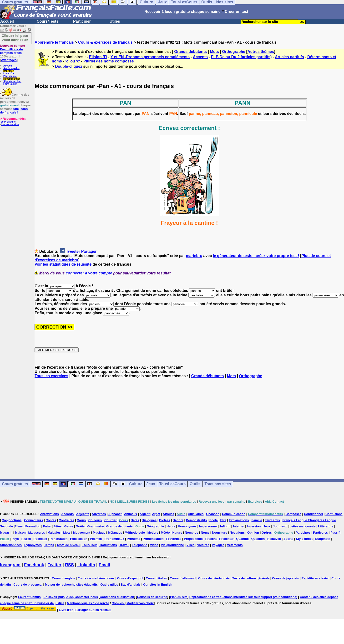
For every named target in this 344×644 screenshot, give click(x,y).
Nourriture (220, 533)
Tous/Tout (89, 545)
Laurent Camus (29, 597)
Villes (191, 545)
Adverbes (99, 514)
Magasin (6, 533)
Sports (288, 539)
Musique (99, 533)
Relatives (274, 539)
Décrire (178, 520)
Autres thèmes (261, 52)
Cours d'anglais (63, 578)
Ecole (214, 520)
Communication (234, 514)
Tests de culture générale (251, 578)
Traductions (108, 545)
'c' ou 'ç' (73, 61)
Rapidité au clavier (315, 578)
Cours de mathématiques (96, 578)
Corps (81, 520)
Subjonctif (323, 539)
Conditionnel (313, 514)
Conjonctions (12, 520)
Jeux (151, 484)
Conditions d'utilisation (117, 597)
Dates (135, 520)
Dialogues (149, 520)
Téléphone (139, 545)
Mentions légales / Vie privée (88, 603)
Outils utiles (109, 585)
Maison (20, 533)
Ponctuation (58, 539)
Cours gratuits (15, 484)
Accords (67, 514)
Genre (69, 526)
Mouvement (82, 533)
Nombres (192, 533)
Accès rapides (11, 68)
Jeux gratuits (8, 122)
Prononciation (153, 539)
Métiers (153, 533)
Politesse (40, 539)
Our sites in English (158, 585)
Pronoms (133, 539)
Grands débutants (190, 52)
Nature (177, 533)
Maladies (54, 533)
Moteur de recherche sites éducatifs (71, 585)
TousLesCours (172, 484)
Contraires (66, 520)
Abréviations (49, 514)
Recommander (12, 79)
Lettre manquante (302, 526)
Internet (239, 526)
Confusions (334, 514)
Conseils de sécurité (152, 597)
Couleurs (95, 520)
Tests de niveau (68, 545)
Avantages (9, 60)
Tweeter (73, 251)
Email (104, 565)
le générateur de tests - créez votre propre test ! (256, 256)
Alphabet (115, 514)
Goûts (80, 526)
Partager (89, 251)
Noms (205, 533)
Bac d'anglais (131, 585)
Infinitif (225, 526)
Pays (15, 539)
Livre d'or (9, 74)
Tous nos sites (218, 484)
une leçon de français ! (14, 111)
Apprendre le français (54, 42)
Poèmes (96, 539)
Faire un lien (10, 84)
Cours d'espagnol (130, 578)
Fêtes (58, 526)
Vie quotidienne (172, 545)
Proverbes (174, 539)
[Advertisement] (189, 424)
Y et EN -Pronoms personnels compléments (150, 57)
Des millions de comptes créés (13, 49)
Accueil (7, 21)
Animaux (131, 514)
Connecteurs (33, 520)
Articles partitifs (289, 57)
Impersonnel (208, 526)
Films (19, 526)
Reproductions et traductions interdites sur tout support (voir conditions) (243, 597)
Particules (320, 533)
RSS (69, 565)
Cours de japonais (286, 578)
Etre (223, 520)
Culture (136, 484)
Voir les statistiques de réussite (63, 264)
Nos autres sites (10, 124)
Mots (214, 52)
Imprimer (8, 71)
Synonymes (33, 545)
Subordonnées (11, 545)
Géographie (155, 526)
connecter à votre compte (89, 273)
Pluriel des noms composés (109, 61)
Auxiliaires (196, 514)
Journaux (280, 526)
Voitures (203, 545)
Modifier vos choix (140, 603)
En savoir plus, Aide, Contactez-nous (71, 597)
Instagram (10, 565)
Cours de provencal (28, 585)
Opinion (253, 533)
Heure (171, 526)
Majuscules (37, 533)
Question (258, 539)
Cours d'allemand (183, 578)
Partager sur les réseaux (93, 610)
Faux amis (272, 520)
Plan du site (10, 76)
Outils (195, 484)
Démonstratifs (196, 520)
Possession (79, 539)
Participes (303, 533)
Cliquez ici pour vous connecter (15, 37)
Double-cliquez (69, 66)
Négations (237, 533)
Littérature (326, 526)
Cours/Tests (48, 21)
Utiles (115, 21)
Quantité (242, 539)
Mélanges (115, 533)
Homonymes (187, 526)
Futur (47, 526)
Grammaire (96, 526)
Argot (156, 514)
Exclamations (239, 520)
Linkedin (86, 565)
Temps (49, 545)
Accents (200, 57)
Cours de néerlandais (214, 578)
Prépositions (193, 539)
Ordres (267, 533)
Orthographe (234, 52)
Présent (211, 539)
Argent (145, 514)
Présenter (226, 539)
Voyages (218, 545)
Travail (124, 545)
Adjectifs (83, 514)
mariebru (194, 256)
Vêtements (235, 545)
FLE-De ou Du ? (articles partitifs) (241, 57)
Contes (51, 520)
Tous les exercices (51, 376)
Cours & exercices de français (105, 42)
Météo (165, 533)
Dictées (165, 520)
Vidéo (154, 545)
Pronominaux (114, 539)
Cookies (118, 603)
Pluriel (26, 539)
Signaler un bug (12, 81)
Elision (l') (98, 57)
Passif (335, 533)
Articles (168, 514)
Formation (33, 526)
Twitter (55, 565)
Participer (82, 21)
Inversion (254, 526)
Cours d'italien (157, 578)
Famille (257, 520)
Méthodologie (135, 533)
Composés (293, 514)
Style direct (304, 539)
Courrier (110, 520)
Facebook (34, 565)
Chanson (213, 514)
